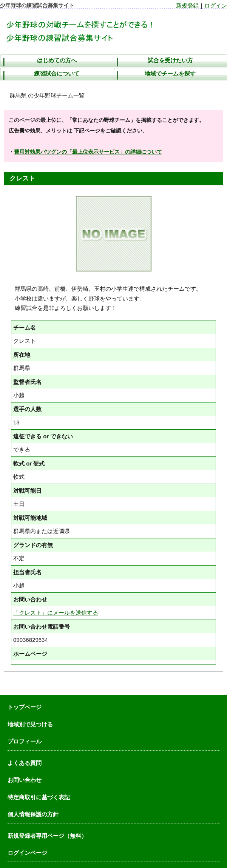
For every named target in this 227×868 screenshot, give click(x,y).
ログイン (216, 5)
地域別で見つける (30, 724)
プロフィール (25, 741)
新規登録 (187, 5)
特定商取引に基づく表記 (39, 797)
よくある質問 (25, 763)
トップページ (25, 707)
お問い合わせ (25, 780)
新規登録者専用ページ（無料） (47, 836)
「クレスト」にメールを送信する (56, 613)
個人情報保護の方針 (33, 814)
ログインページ (27, 853)
